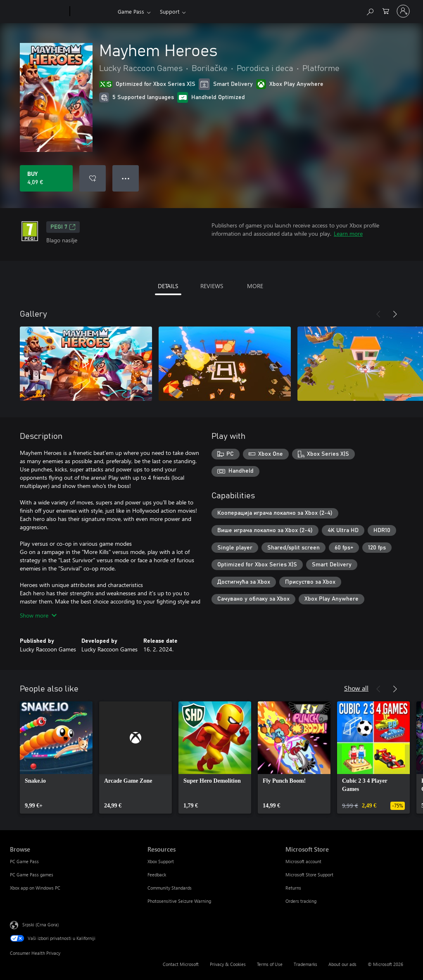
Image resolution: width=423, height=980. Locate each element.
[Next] (395, 314)
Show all (356, 688)
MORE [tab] (255, 286)
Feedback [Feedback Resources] (157, 875)
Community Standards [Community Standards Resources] (170, 888)
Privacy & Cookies (228, 964)
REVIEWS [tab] (212, 286)
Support (170, 11)
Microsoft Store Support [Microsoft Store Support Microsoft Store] (309, 875)
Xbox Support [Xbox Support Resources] (161, 861)
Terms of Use (270, 964)
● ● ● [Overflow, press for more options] (126, 178)
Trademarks (305, 964)
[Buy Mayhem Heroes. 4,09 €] (46, 178)
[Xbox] (93, 12)
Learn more (348, 233)
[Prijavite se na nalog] (403, 11)
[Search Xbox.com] (370, 11)
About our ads (342, 964)
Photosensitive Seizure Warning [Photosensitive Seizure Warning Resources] (179, 901)
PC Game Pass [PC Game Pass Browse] (24, 861)
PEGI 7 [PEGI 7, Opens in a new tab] (63, 227)
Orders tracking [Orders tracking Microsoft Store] (301, 901)
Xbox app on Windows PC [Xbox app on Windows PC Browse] (35, 888)
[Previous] (378, 314)
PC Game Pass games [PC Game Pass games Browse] (32, 875)
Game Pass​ (131, 11)
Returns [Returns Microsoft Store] (293, 888)
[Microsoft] (38, 12)
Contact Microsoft (181, 964)
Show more (38, 615)
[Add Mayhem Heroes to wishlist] (93, 178)
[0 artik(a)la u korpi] (386, 11)
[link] (56, 757)
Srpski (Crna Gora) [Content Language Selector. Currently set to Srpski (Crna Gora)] (40, 924)
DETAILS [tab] (168, 286)
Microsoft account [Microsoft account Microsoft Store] (303, 861)
